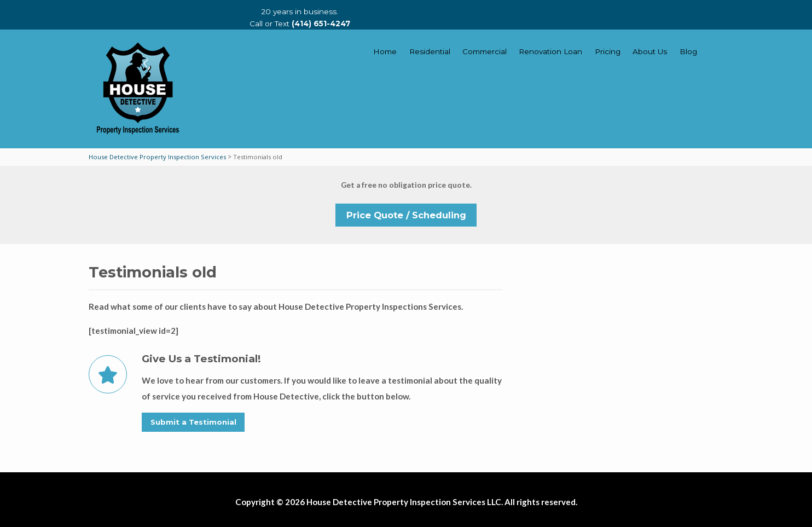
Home (385, 51)
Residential (430, 51)
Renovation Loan (550, 51)
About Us (650, 51)
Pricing (608, 51)
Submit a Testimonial (193, 422)
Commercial (485, 51)
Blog (688, 51)
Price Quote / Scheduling (406, 215)
